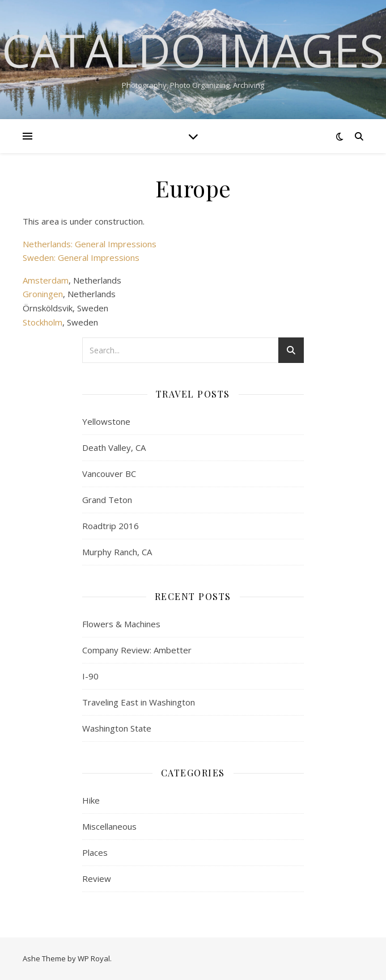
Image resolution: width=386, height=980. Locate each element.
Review (97, 878)
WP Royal (94, 958)
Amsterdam (46, 280)
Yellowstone (106, 421)
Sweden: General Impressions (81, 257)
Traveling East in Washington (139, 702)
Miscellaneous (109, 826)
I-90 (90, 676)
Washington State (117, 728)
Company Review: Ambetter (137, 650)
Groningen (43, 294)
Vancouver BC (109, 474)
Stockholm (43, 322)
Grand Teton (107, 500)
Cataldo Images (193, 50)
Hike (91, 800)
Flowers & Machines (121, 624)
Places (95, 852)
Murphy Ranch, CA (117, 552)
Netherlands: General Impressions (90, 244)
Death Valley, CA (114, 447)
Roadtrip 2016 (111, 526)
